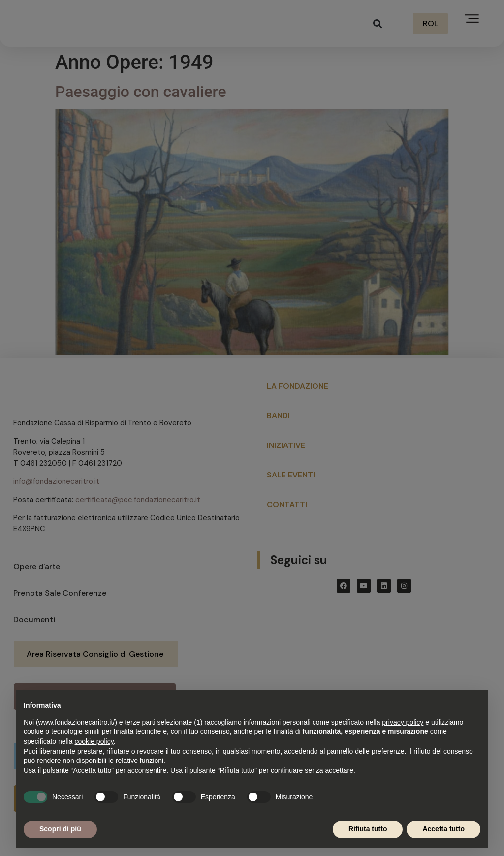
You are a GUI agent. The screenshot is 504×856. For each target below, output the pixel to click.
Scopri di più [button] (60, 829)
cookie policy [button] (94, 741)
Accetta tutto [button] (443, 829)
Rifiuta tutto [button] (368, 829)
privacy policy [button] (403, 722)
